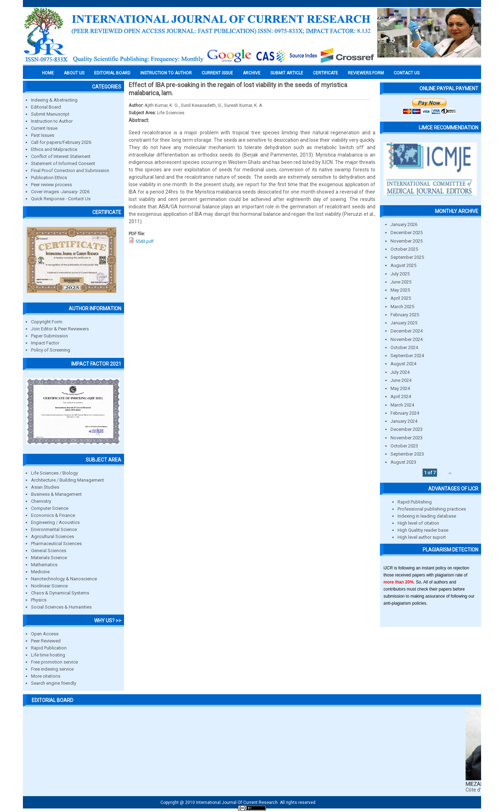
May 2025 (400, 290)
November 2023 (407, 438)
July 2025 (400, 274)
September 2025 (407, 257)
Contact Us (407, 73)
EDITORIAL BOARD (112, 73)
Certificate (325, 73)
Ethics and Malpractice (54, 149)
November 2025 (407, 241)
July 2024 (400, 372)
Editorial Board (46, 107)
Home (48, 73)
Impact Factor (45, 343)
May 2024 (400, 388)
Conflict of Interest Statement (61, 156)
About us (74, 73)
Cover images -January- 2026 (60, 192)
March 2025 (402, 307)
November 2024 (407, 339)
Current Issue (217, 73)
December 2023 (407, 429)
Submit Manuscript (50, 114)
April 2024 (401, 396)
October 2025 (404, 249)
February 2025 (405, 315)
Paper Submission (50, 336)
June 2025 (401, 282)
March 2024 (402, 405)
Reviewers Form (366, 73)
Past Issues (43, 135)
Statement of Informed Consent (63, 163)
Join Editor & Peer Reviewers (60, 329)
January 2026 (404, 224)
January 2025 (404, 323)
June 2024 (401, 380)
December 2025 (407, 233)
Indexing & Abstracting (54, 100)
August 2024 (403, 364)
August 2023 (403, 462)
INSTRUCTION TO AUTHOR (166, 73)
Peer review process (51, 185)
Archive (252, 73)
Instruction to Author (52, 121)
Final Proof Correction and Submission (70, 170)
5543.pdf (145, 241)
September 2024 (407, 356)
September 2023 (407, 454)
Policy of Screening (51, 350)
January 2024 (404, 421)
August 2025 (403, 265)
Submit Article (287, 73)
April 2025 (401, 298)
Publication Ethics (49, 178)
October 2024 (404, 347)
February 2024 (405, 413)
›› (450, 473)
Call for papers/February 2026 (61, 142)
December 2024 (407, 331)
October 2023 (404, 446)
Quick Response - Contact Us (61, 199)
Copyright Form (47, 322)
